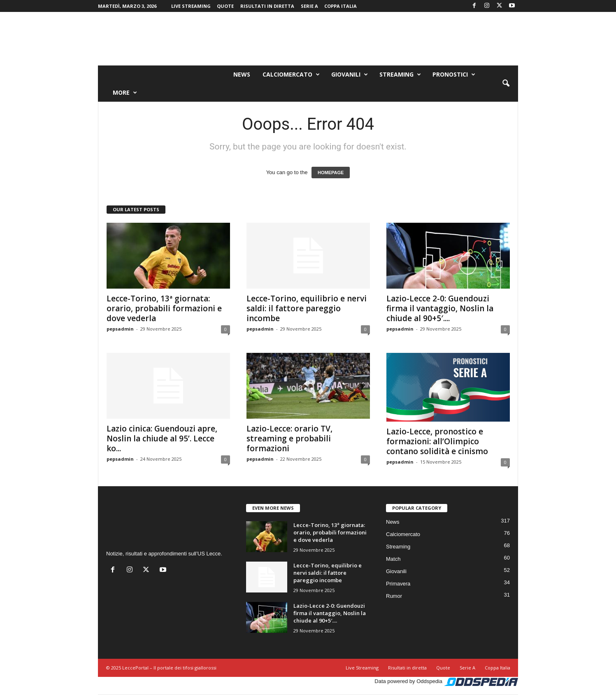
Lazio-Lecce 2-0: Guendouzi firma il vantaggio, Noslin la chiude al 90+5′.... (440, 308)
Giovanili (350, 75)
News (242, 74)
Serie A (309, 6)
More (125, 93)
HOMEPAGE (331, 173)
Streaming (400, 75)
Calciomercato (291, 75)
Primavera (398, 584)
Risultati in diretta (267, 6)
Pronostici (454, 75)
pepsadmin (120, 329)
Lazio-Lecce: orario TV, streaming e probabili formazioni (289, 438)
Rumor (394, 596)
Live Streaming (191, 6)
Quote (225, 6)
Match (393, 559)
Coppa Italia (341, 6)
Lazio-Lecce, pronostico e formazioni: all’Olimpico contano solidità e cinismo (437, 441)
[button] (506, 84)
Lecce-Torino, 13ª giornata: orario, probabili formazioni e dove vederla (164, 308)
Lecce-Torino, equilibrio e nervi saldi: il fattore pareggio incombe (307, 308)
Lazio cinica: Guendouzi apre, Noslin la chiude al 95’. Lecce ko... (162, 438)
